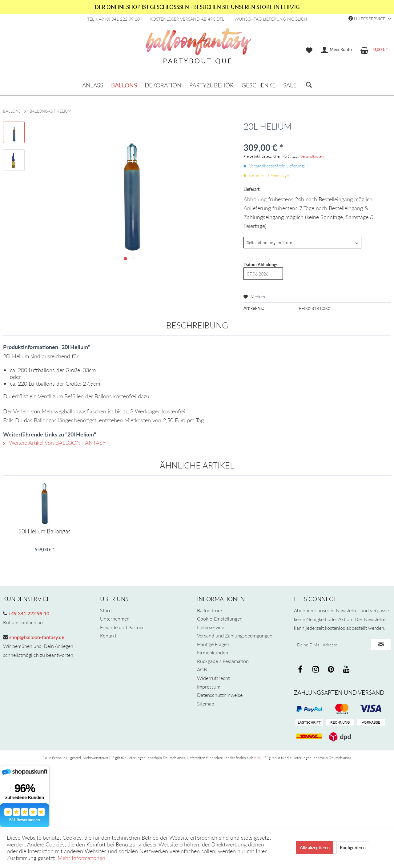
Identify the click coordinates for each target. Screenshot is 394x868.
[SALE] (290, 85)
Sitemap (206, 703)
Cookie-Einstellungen (220, 619)
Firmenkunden (213, 652)
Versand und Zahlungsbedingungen (235, 635)
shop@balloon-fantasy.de (36, 637)
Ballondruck (210, 610)
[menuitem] (309, 50)
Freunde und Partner (122, 627)
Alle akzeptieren (315, 848)
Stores (107, 610)
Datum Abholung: (260, 265)
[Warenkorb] (374, 50)
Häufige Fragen (213, 644)
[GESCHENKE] (259, 85)
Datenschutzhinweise (220, 695)
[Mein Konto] (337, 50)
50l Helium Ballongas (44, 531)
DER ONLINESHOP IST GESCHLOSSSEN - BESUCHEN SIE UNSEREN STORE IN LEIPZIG (197, 7)
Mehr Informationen (81, 858)
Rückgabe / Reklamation (223, 661)
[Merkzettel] (309, 50)
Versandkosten (312, 156)
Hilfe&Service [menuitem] (368, 19)
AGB (202, 669)
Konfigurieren (353, 848)
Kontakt (108, 635)
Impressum (209, 687)
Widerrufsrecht (213, 678)
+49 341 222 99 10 (28, 613)
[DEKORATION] (163, 85)
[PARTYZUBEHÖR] (211, 85)
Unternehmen (115, 619)
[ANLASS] (93, 85)
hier (257, 758)
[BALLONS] (124, 85)
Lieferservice (211, 627)
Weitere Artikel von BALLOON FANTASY (54, 443)
